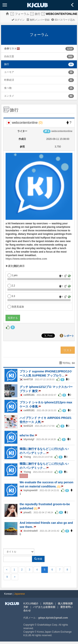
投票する (13, 318)
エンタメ (9, 96)
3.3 (11, 296)
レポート (69, 336)
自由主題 (9, 56)
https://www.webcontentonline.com (26, 259)
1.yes (12, 275)
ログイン (18, 20)
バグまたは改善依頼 (44, 607)
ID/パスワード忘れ (63, 20)
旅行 (38, 14)
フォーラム (22, 14)
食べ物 (8, 88)
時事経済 (9, 80)
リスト (68, 350)
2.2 (11, 286)
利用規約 (48, 604)
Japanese (20, 594)
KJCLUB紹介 (31, 604)
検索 (38, 559)
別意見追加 (16, 307)
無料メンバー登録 (38, 20)
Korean (8, 594)
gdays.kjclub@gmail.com (53, 618)
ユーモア (9, 72)
